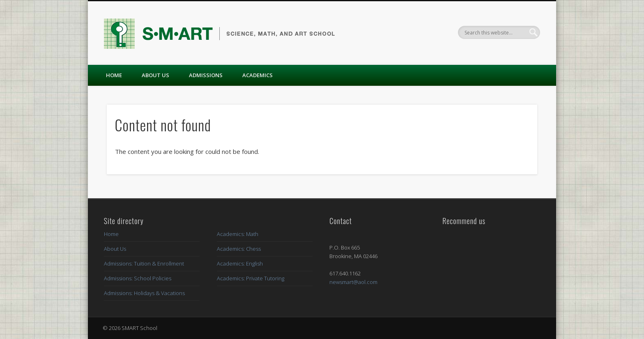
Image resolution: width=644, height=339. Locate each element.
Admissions (206, 75)
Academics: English (240, 263)
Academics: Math (238, 234)
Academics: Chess (239, 249)
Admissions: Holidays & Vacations (144, 293)
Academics (258, 75)
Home (114, 75)
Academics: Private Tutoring (251, 278)
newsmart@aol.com (353, 282)
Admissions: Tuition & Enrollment (144, 263)
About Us (155, 75)
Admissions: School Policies (138, 278)
